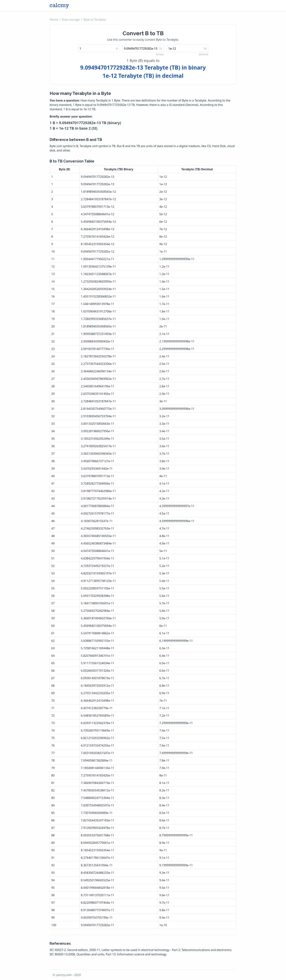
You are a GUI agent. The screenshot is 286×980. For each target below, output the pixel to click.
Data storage (71, 20)
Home (54, 20)
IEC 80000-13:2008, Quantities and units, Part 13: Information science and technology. (108, 954)
